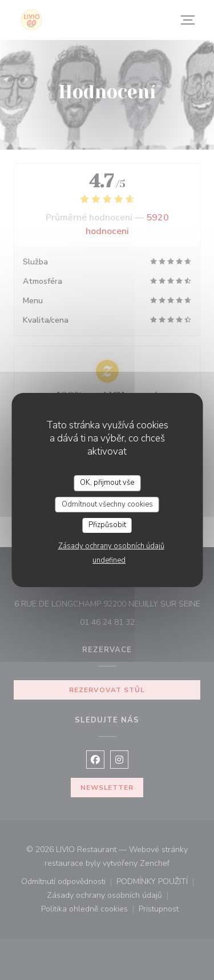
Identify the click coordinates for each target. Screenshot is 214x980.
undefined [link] (109, 560)
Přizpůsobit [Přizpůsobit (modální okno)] (107, 525)
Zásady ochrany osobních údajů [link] (111, 546)
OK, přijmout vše (107, 483)
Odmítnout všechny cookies (107, 504)
